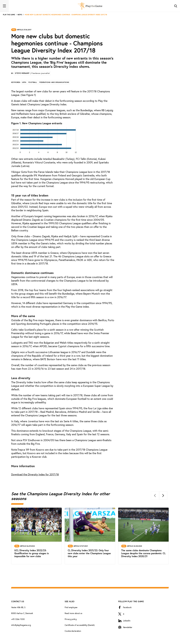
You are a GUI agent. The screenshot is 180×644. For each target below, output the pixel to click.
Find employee (71, 607)
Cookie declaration (73, 631)
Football (33, 82)
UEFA (24, 82)
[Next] (163, 496)
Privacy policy (71, 619)
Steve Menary (32, 73)
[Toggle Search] (176, 6)
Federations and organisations (54, 82)
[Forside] (90, 6)
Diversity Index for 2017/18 (35, 474)
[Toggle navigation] (4, 6)
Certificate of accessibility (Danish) (80, 625)
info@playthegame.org (21, 625)
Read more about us (73, 613)
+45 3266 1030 (18, 619)
